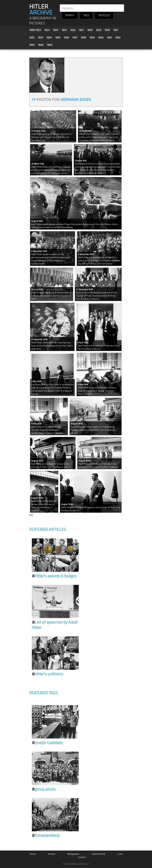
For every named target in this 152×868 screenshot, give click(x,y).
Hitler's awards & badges (54, 576)
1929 (99, 30)
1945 (50, 45)
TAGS (86, 15)
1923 (47, 30)
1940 (101, 38)
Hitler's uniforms (47, 674)
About (33, 854)
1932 (32, 38)
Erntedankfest (46, 836)
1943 (32, 45)
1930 (107, 30)
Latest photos (98, 854)
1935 (58, 38)
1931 (116, 30)
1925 (64, 30)
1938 (83, 38)
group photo (44, 789)
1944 (41, 45)
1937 (75, 38)
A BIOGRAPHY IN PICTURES (43, 21)
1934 (49, 38)
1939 (92, 38)
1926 (73, 30)
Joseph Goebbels (47, 743)
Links (120, 854)
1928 (90, 30)
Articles (52, 854)
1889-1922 (35, 30)
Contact (82, 857)
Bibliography (73, 854)
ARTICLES (104, 15)
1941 (109, 38)
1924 (56, 30)
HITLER (41, 10)
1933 (40, 38)
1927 (81, 30)
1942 (118, 38)
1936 (66, 38)
